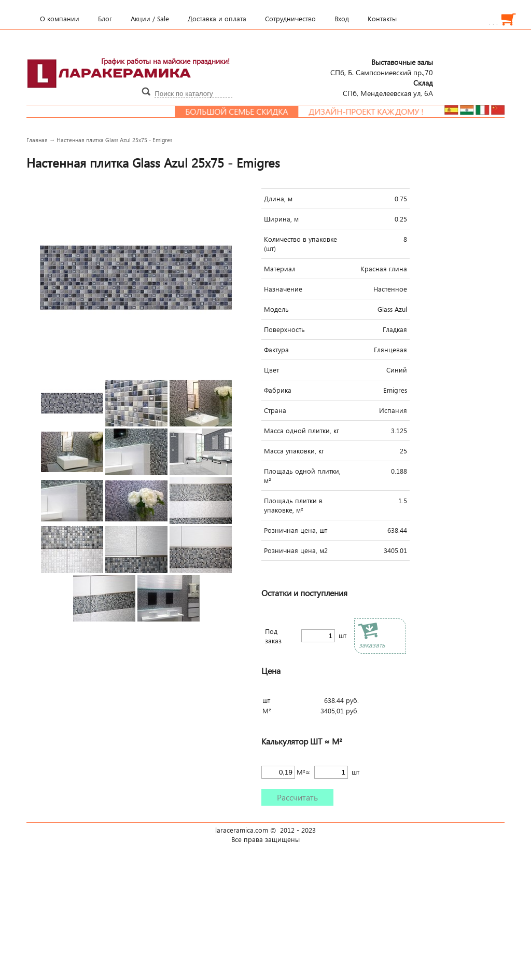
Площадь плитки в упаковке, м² (293, 505)
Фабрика (278, 390)
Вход (342, 19)
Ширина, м (281, 219)
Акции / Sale (150, 19)
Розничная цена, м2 (296, 550)
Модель (276, 309)
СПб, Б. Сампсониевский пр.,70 (382, 67)
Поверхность (284, 329)
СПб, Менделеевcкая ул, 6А (388, 88)
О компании (60, 19)
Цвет (271, 370)
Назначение (283, 289)
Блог (105, 19)
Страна (275, 410)
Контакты (382, 19)
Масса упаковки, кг (294, 451)
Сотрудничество (290, 19)
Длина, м (278, 199)
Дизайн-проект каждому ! (385, 112)
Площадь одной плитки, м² (302, 476)
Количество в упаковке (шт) (301, 244)
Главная (37, 140)
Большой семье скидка (256, 112)
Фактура (276, 350)
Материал (280, 269)
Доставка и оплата (217, 19)
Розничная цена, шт (296, 530)
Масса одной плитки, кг (302, 431)
